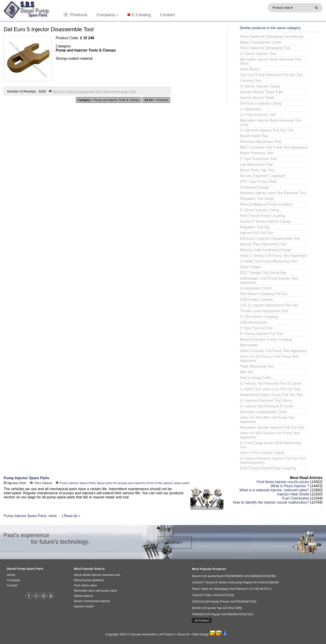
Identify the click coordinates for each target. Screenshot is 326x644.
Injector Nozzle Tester (257, 98)
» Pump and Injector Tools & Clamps (109, 100)
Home (11, 575)
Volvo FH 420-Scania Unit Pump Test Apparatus (270, 435)
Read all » (72, 516)
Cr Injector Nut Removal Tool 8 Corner (271, 383)
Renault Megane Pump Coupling (266, 204)
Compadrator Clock (256, 288)
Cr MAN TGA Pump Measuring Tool (269, 261)
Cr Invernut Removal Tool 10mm (266, 401)
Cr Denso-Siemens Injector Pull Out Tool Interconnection (273, 460)
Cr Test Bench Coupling (259, 317)
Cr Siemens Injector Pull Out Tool (267, 130)
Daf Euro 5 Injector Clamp (261, 103)
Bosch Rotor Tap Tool (257, 170)
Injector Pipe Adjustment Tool (263, 244)
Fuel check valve (85, 585)
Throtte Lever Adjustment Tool (264, 311)
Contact (168, 15)
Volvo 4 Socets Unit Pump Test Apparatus (273, 351)
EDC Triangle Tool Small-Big (263, 273)
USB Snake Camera (256, 300)
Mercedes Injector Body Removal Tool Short (270, 61)
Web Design (201, 634)
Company (107, 15)
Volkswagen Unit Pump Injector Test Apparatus (269, 280)
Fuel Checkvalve (295, 498)
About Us (183, 634)
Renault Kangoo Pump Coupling (266, 339)
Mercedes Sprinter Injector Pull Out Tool (272, 427)
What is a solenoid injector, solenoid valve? (274, 490)
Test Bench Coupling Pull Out (264, 294)
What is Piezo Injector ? (290, 486)
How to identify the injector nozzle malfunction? (271, 502)
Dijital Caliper (251, 267)
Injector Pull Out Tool (257, 233)
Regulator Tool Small (257, 199)
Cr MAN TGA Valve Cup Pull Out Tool (270, 389)
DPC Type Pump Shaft (258, 182)
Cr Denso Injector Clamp (260, 86)
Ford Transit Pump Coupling (263, 216)
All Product (202, 620)
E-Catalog (141, 15)
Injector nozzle (84, 606)
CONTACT (175, 543)
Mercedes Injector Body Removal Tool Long (270, 122)
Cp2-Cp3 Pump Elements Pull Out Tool (271, 75)
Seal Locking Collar (256, 378)
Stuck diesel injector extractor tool (97, 575)
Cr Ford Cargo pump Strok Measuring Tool (270, 445)
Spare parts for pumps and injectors (121, 483)
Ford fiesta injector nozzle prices (283, 482)
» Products (156, 100)
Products (75, 15)
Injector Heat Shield (293, 494)
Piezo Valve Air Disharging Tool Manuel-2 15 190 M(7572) (232, 589)
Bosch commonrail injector (92, 601)
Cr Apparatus (250, 109)
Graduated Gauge (254, 187)
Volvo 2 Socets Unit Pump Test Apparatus (273, 256)
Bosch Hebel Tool (254, 136)
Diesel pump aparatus (89, 580)
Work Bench (250, 69)
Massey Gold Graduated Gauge (266, 250)
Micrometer (249, 345)
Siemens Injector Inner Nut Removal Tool (273, 193)
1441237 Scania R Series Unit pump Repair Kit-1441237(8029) (235, 582)
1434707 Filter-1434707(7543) (213, 595)
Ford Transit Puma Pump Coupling (268, 468)
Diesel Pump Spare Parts (120, 91)
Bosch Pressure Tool (256, 153)
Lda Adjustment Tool (256, 164)
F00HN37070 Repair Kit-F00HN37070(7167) (223, 614)
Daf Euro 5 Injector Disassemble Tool (77, 91)
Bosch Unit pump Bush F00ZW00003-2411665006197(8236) (234, 576)
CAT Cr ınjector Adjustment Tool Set (269, 305)
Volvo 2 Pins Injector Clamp (262, 453)
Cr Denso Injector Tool (258, 54)
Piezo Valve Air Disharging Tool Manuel (272, 37)
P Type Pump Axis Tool (258, 159)
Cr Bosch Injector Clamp (260, 210)
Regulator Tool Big (255, 227)
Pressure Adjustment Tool (260, 142)
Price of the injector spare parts (168, 483)
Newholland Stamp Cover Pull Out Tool (271, 395)
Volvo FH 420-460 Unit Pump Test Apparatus (267, 420)
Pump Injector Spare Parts (26, 478)
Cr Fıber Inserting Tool (258, 115)
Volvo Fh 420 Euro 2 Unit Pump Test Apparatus (269, 359)
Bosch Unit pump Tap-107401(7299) (217, 608)
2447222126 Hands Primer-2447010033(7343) (224, 601)
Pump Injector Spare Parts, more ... (32, 516)
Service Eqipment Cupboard (263, 176)
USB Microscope (253, 322)
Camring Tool (251, 81)
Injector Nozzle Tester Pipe (261, 92)
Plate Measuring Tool (257, 366)
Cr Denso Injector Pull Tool (261, 334)
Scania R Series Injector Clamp (265, 221)
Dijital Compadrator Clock (260, 42)
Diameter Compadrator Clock (263, 412)
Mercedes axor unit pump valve (95, 591)
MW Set (246, 372)
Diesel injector (84, 596)
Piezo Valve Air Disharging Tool (265, 48)
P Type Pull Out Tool (256, 328)
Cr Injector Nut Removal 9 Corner (267, 406)
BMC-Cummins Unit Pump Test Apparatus (274, 147)
